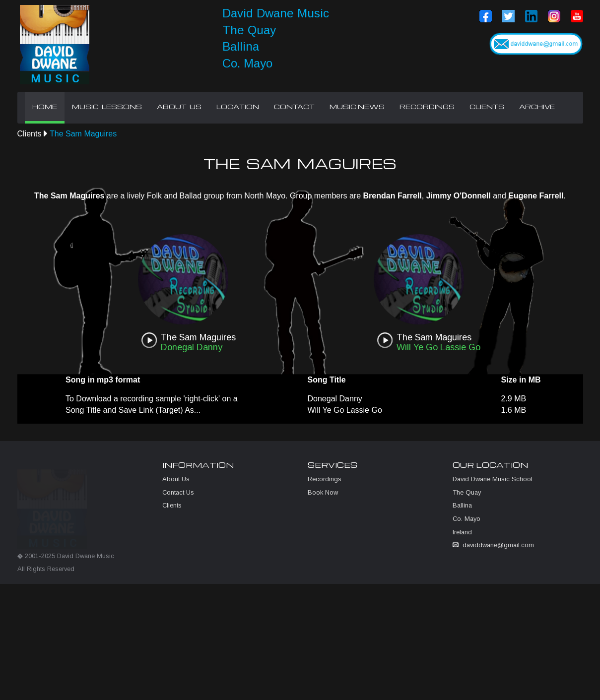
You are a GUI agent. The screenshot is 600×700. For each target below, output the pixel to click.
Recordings (325, 483)
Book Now (323, 496)
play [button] (149, 340)
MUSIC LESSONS (107, 107)
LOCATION (238, 107)
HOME (45, 107)
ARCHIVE (537, 107)
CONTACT (294, 107)
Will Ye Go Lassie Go (345, 410)
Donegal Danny (335, 399)
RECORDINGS (427, 107)
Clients (30, 134)
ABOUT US (179, 107)
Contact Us (178, 496)
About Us (176, 483)
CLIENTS (487, 107)
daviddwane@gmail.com (498, 549)
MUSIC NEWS (357, 107)
